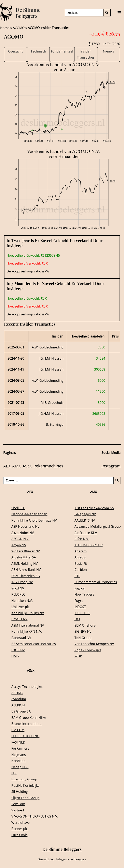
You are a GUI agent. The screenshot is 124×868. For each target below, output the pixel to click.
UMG (15, 656)
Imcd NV (18, 588)
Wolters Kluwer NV (26, 551)
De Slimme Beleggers (28, 13)
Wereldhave (20, 822)
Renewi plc (19, 829)
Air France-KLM (86, 533)
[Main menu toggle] (119, 13)
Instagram (111, 466)
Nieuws (108, 51)
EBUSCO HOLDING (25, 736)
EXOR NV (18, 650)
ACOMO (19, 28)
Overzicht (15, 51)
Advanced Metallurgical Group (98, 526)
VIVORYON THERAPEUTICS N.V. (35, 816)
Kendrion (18, 761)
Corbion (81, 570)
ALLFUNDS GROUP (89, 545)
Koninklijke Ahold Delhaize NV (34, 520)
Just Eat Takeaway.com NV (94, 508)
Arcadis (80, 557)
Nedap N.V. (20, 767)
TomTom (18, 804)
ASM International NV (28, 625)
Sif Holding (20, 791)
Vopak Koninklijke (88, 650)
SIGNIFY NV (83, 631)
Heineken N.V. (22, 601)
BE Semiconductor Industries (34, 644)
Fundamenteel (62, 51)
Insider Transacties (86, 54)
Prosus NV (19, 619)
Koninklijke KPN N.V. (27, 631)
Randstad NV (21, 638)
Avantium (19, 699)
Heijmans (19, 755)
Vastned (18, 810)
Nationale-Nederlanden (29, 514)
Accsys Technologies (27, 686)
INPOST (80, 607)
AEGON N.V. (20, 539)
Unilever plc (20, 607)
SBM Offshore (85, 625)
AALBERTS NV (85, 520)
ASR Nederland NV (25, 526)
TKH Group (83, 638)
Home (5, 28)
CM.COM (18, 730)
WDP (78, 656)
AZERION (18, 705)
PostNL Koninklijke (25, 785)
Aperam (81, 551)
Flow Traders (84, 594)
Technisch (38, 51)
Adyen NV (19, 545)
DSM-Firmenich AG (26, 576)
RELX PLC (18, 594)
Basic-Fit (81, 563)
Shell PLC (18, 508)
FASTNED (18, 742)
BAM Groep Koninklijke (29, 717)
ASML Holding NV (25, 563)
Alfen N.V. (82, 539)
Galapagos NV (85, 514)
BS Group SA (21, 711)
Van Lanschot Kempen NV (94, 644)
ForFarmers (20, 748)
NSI (14, 773)
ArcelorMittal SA (24, 557)
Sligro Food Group (25, 798)
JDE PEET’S (82, 613)
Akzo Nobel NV (23, 533)
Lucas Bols (19, 835)
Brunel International (27, 724)
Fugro (79, 601)
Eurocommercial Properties (96, 582)
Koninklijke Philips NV (28, 613)
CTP (77, 576)
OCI (77, 619)
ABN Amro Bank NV (26, 570)
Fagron (80, 588)
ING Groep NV (22, 582)
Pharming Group (24, 779)
